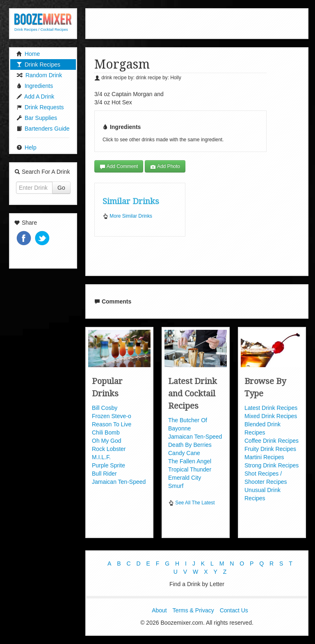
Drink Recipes (38, 64)
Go (61, 188)
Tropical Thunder (190, 469)
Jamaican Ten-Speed (119, 482)
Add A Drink (35, 97)
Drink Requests (40, 107)
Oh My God (107, 441)
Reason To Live (112, 424)
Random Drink (39, 75)
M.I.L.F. (101, 457)
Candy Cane (184, 453)
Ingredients (35, 86)
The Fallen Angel (190, 461)
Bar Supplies (37, 118)
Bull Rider (104, 474)
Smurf (176, 486)
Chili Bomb (106, 432)
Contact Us (234, 610)
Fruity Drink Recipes (270, 449)
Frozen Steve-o (112, 416)
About (159, 610)
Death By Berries (190, 445)
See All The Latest (192, 503)
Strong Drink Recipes (272, 465)
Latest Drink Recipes (271, 408)
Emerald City (185, 478)
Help (26, 147)
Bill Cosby (105, 408)
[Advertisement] (197, 23)
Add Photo (165, 167)
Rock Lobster (109, 449)
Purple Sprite (108, 465)
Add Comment (119, 167)
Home (28, 54)
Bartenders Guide (43, 129)
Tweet (43, 239)
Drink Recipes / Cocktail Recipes (41, 30)
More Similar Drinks (127, 216)
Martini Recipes (264, 457)
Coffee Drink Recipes (272, 441)
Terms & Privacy (193, 610)
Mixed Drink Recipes (271, 416)
